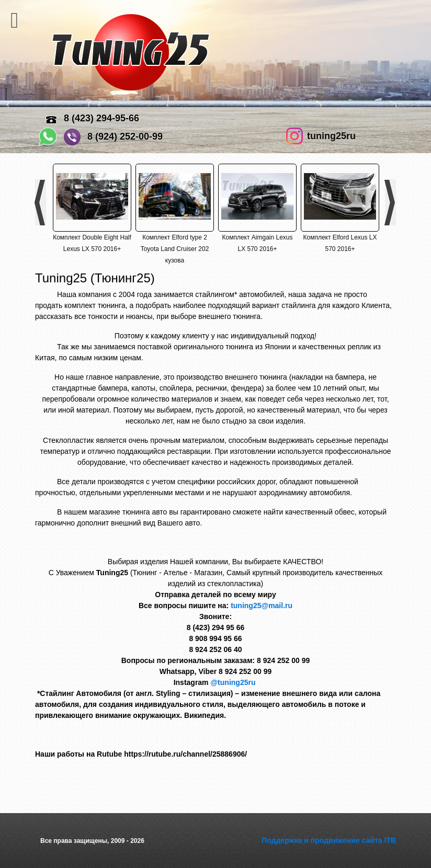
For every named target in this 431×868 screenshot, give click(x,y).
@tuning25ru (234, 682)
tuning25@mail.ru (262, 606)
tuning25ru (331, 136)
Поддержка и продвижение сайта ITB (329, 840)
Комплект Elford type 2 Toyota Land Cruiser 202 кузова (175, 249)
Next (390, 202)
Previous (41, 202)
